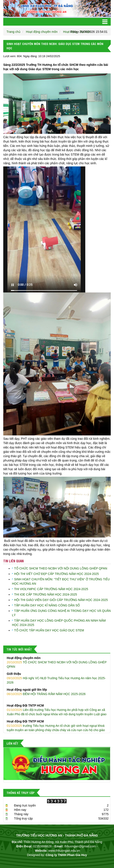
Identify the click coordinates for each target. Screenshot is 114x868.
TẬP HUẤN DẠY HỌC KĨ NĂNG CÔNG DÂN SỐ (47, 605)
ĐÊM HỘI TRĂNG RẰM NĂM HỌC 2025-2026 (57, 692)
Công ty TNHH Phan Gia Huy (66, 855)
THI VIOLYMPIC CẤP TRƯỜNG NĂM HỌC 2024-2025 (51, 589)
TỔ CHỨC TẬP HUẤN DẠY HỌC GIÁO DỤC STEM (49, 630)
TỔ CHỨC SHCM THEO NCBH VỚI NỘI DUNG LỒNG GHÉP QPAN (61, 568)
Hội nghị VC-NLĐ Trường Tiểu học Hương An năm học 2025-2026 (57, 678)
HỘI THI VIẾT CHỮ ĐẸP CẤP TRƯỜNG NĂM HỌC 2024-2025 (56, 574)
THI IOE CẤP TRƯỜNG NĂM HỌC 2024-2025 (46, 594)
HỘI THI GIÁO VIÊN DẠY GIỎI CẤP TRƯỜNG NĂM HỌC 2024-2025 (61, 600)
